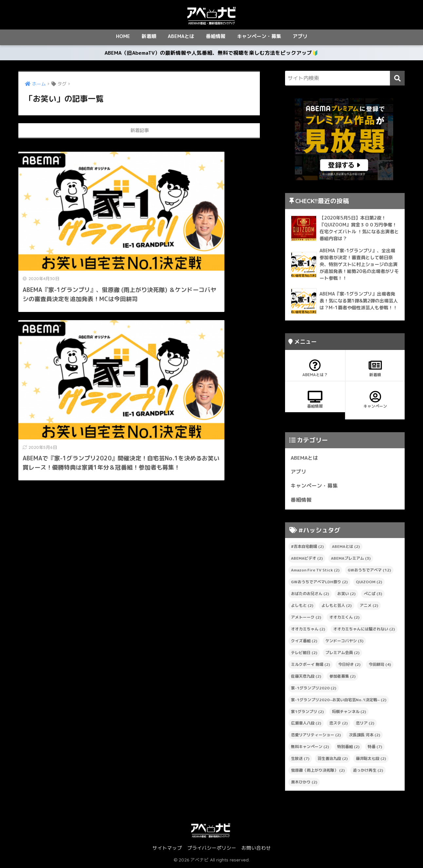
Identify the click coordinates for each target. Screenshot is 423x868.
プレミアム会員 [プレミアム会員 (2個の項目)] (342, 654)
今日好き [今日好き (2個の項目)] (349, 665)
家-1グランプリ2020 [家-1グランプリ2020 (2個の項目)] (314, 689)
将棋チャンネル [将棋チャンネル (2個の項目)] (349, 713)
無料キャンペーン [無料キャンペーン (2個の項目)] (310, 748)
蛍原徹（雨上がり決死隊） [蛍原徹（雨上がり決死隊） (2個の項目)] (318, 772)
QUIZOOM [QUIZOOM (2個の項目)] (369, 583)
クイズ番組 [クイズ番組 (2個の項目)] (304, 642)
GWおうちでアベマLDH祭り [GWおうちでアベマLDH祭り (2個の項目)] (319, 583)
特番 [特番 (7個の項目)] (375, 748)
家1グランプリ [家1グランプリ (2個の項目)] (307, 713)
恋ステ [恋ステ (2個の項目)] (338, 724)
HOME (123, 36)
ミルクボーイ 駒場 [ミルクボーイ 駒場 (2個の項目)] (310, 665)
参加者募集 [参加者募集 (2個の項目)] (342, 677)
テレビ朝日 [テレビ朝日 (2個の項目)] (304, 654)
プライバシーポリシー (212, 849)
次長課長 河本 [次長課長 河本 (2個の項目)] (365, 736)
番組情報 (216, 36)
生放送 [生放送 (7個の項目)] (300, 760)
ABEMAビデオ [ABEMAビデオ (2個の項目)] (307, 559)
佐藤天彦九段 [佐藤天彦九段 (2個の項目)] (306, 677)
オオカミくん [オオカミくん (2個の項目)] (344, 618)
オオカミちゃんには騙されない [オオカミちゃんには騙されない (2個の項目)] (364, 630)
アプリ (300, 36)
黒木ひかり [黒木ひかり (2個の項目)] (304, 783)
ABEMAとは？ (315, 370)
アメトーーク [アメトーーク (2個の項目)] (306, 618)
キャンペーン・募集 (259, 36)
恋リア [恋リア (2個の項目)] (365, 724)
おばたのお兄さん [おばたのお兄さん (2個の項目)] (310, 595)
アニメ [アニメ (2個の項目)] (369, 607)
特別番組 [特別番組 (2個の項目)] (348, 748)
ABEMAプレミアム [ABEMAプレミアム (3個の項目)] (351, 559)
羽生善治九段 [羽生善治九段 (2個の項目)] (333, 760)
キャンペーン (375, 401)
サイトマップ (167, 849)
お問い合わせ (256, 849)
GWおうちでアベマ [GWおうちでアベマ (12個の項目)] (369, 571)
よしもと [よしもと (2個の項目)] (302, 607)
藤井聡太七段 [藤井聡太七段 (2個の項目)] (371, 760)
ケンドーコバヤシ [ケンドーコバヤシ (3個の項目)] (344, 642)
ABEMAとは (181, 36)
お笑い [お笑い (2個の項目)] (346, 595)
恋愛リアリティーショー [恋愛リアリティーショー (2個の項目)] (316, 736)
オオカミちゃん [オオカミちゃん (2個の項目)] (308, 630)
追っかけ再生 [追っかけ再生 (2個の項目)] (368, 772)
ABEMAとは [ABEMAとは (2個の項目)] (346, 548)
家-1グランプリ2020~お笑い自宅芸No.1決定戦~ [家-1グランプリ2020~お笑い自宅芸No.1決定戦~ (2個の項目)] (339, 701)
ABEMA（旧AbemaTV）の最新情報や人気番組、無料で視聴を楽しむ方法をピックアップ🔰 (212, 53)
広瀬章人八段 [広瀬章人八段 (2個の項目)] (306, 724)
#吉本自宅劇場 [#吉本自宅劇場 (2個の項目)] (307, 548)
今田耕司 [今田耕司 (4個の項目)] (380, 665)
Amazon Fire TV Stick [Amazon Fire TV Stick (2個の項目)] (315, 571)
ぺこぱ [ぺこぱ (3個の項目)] (373, 595)
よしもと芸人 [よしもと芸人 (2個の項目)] (336, 607)
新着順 (149, 36)
